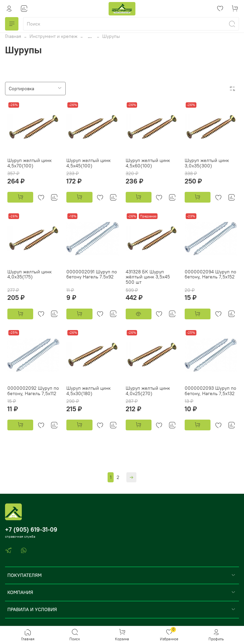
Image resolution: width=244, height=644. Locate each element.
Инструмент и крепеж (53, 36)
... (90, 36)
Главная (13, 36)
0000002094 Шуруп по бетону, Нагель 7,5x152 (210, 274)
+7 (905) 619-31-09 (31, 529)
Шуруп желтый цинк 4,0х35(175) (29, 274)
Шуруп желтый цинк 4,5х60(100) (148, 163)
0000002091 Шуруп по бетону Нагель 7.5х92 (92, 274)
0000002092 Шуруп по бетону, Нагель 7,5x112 (33, 391)
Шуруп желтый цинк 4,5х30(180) (88, 391)
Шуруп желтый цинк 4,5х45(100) (88, 163)
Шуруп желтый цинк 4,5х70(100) (29, 163)
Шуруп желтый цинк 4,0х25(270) (148, 391)
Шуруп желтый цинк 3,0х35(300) (207, 163)
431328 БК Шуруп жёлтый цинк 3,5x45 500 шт (148, 277)
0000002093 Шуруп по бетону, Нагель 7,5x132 (210, 391)
